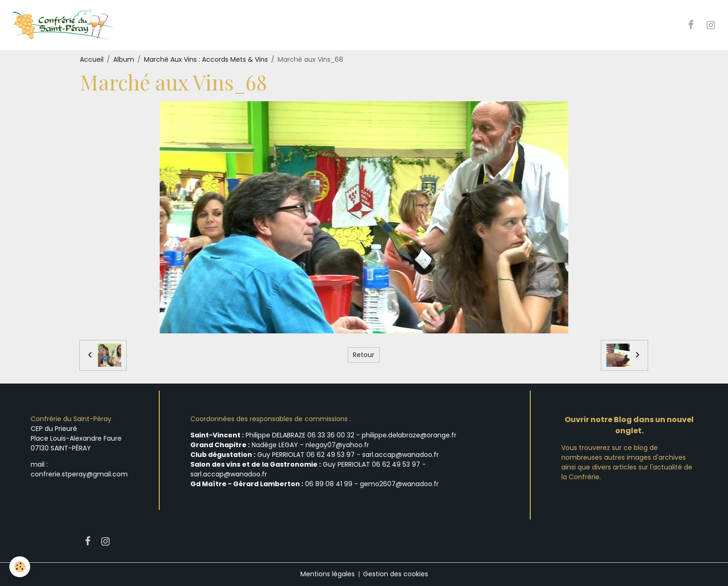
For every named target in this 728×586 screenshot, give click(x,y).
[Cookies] (20, 567)
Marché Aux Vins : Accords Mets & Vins (206, 59)
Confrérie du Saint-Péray (71, 419)
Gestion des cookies (396, 574)
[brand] (63, 25)
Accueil (92, 59)
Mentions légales (328, 574)
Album (124, 59)
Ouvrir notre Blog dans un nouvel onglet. (629, 425)
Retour (364, 355)
